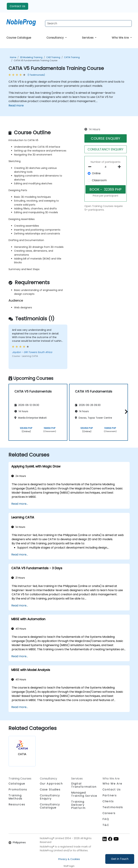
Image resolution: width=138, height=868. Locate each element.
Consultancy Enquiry (50, 797)
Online (96, 173)
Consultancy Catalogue (50, 806)
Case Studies (50, 789)
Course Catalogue (19, 38)
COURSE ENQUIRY (106, 138)
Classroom (99, 180)
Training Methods (15, 797)
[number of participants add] (120, 167)
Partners (110, 795)
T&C (106, 825)
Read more (16, 105)
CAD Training (53, 57)
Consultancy (55, 38)
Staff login (69, 866)
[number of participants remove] (91, 167)
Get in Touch (120, 859)
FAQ (106, 819)
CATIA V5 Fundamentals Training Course (36, 60)
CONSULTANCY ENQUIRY (105, 149)
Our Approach (51, 784)
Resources (17, 804)
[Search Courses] (88, 23)
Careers (109, 813)
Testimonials (113, 807)
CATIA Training (72, 57)
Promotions (18, 789)
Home (13, 57)
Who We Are (121, 38)
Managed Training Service (84, 794)
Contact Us (17, 6)
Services (88, 38)
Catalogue (17, 784)
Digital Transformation (84, 785)
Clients (108, 801)
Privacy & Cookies (69, 859)
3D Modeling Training (31, 57)
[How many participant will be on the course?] (106, 167)
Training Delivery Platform (78, 805)
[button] (125, 412)
